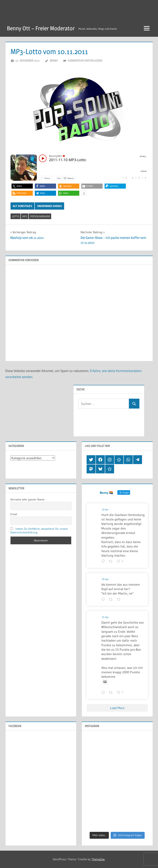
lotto (16, 216)
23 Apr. (105, 509)
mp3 (25, 216)
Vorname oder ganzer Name (27, 499)
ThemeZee (98, 859)
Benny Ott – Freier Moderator (41, 28)
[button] (22, 186)
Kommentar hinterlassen (85, 60)
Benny (54, 60)
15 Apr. (105, 617)
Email (14, 514)
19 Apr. (105, 579)
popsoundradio (40, 216)
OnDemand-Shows (50, 206)
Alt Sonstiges (22, 206)
